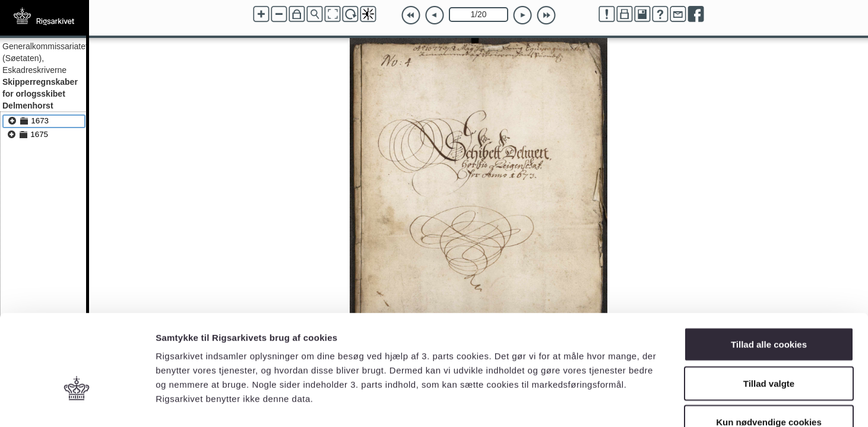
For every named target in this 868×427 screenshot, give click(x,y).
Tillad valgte (769, 310)
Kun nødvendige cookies (769, 349)
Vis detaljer (617, 404)
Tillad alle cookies (769, 271)
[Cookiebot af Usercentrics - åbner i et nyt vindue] (77, 404)
